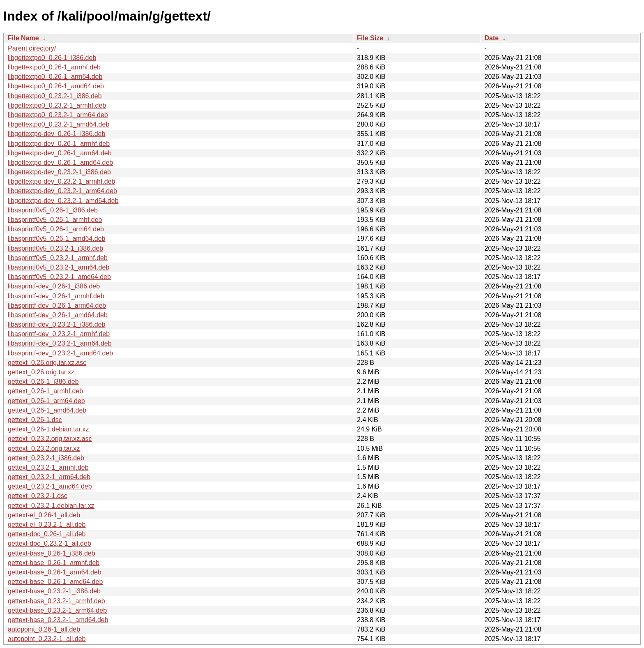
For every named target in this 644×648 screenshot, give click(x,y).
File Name (23, 38)
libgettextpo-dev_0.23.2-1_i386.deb (59, 172)
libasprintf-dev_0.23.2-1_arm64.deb (60, 343)
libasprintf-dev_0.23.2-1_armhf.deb (59, 334)
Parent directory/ (32, 48)
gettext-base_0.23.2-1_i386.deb (54, 591)
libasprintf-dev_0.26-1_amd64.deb (58, 315)
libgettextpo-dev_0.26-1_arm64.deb (60, 153)
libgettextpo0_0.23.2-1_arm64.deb (58, 115)
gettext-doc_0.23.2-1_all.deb (49, 543)
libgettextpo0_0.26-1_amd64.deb (56, 86)
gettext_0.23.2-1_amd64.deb (50, 486)
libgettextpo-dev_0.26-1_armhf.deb (59, 144)
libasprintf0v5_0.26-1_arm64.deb (56, 229)
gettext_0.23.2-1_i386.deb (46, 458)
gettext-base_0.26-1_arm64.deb (55, 572)
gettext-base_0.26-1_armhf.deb (54, 563)
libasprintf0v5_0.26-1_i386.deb (53, 210)
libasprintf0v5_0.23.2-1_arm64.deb (59, 267)
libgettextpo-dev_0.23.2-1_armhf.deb (62, 181)
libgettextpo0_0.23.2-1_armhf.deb (57, 105)
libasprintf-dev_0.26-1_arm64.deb (57, 306)
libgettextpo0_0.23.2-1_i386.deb (55, 96)
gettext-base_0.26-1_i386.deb (52, 553)
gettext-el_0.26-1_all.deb (44, 515)
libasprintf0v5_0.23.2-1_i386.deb (55, 248)
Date (491, 38)
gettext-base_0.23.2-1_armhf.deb (56, 601)
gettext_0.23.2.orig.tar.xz (44, 449)
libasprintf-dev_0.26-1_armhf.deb (56, 296)
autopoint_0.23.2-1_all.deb (47, 639)
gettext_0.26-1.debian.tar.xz (48, 429)
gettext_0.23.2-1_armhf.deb (48, 467)
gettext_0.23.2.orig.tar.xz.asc (50, 439)
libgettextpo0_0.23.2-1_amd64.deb (59, 124)
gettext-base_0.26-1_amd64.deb (55, 582)
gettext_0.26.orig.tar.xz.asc (47, 363)
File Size (370, 38)
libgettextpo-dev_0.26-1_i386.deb (57, 134)
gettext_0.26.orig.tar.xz (41, 372)
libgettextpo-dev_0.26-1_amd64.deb (60, 163)
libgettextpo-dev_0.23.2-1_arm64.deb (62, 191)
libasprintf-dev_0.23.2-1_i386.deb (57, 324)
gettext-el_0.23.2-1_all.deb (47, 525)
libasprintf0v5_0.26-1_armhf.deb (55, 220)
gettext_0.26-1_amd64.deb (47, 410)
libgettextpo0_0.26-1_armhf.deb (54, 67)
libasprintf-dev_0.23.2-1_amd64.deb (60, 353)
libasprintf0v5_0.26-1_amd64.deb (57, 239)
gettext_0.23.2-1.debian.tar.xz (51, 506)
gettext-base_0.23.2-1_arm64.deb (57, 610)
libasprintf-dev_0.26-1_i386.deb (54, 286)
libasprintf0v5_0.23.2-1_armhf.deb (58, 258)
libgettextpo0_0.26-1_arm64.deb (55, 77)
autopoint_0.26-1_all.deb (44, 629)
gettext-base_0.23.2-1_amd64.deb (58, 620)
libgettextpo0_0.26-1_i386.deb (52, 58)
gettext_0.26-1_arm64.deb (46, 401)
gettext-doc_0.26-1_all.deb (47, 534)
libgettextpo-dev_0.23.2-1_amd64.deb (63, 201)
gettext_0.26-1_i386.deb (43, 382)
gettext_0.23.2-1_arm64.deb (49, 477)
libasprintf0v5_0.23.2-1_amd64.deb (59, 277)
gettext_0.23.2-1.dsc (38, 496)
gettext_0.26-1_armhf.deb (45, 391)
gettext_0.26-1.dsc (35, 420)
